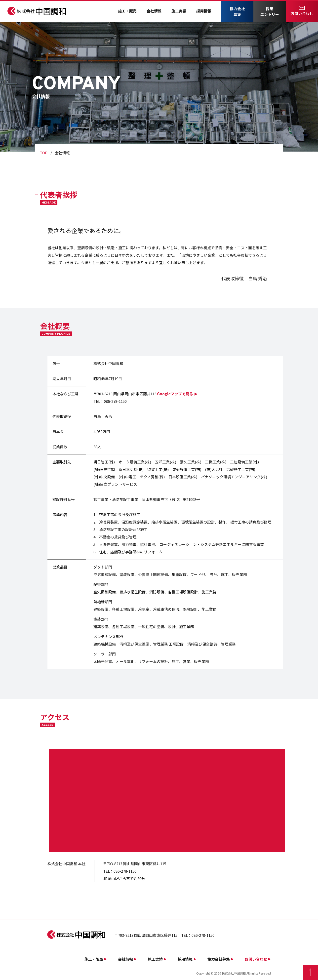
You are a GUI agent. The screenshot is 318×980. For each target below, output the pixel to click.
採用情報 (204, 11)
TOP (44, 153)
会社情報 (154, 11)
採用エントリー (270, 11)
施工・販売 (127, 11)
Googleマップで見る (175, 394)
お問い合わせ (302, 13)
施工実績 (179, 11)
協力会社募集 (237, 11)
